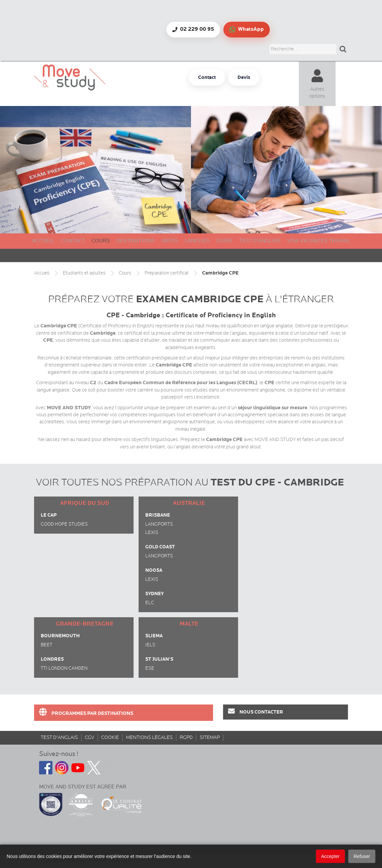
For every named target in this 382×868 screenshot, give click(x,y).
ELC (150, 603)
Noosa (154, 570)
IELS (150, 645)
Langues (197, 241)
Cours (101, 241)
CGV (89, 737)
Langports (159, 524)
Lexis (152, 533)
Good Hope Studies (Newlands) (64, 525)
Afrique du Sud (85, 503)
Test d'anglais (260, 241)
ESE (150, 668)
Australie (189, 503)
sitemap (210, 737)
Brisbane (158, 515)
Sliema (154, 636)
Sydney (154, 594)
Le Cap (49, 515)
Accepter (330, 856)
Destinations (136, 241)
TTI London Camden (64, 668)
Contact (73, 241)
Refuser (362, 856)
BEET (47, 645)
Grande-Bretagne (85, 624)
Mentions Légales (149, 737)
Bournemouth (60, 636)
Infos (170, 241)
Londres (52, 659)
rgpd (186, 737)
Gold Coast (160, 547)
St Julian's (159, 659)
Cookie (110, 737)
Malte (189, 624)
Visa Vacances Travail (319, 241)
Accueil (43, 241)
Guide (224, 241)
